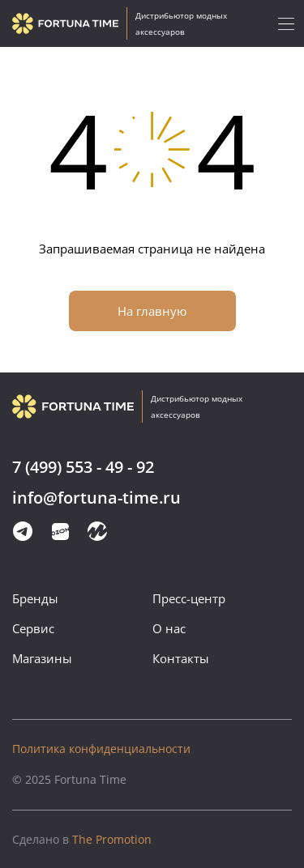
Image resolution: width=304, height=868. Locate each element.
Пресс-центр (189, 598)
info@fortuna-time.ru (96, 498)
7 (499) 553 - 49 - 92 (83, 468)
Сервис (33, 628)
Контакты (181, 658)
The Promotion (82, 839)
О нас (169, 628)
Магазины (42, 658)
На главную (152, 311)
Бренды (35, 598)
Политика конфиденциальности (101, 749)
